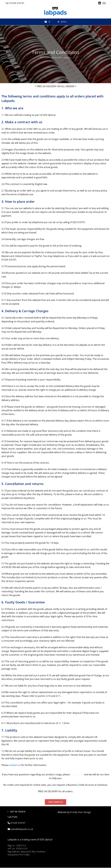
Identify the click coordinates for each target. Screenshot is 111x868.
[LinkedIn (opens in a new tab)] (100, 3)
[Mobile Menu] (62, 22)
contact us (15, 765)
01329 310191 (18, 823)
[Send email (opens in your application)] (104, 3)
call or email (77, 775)
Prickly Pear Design (81, 812)
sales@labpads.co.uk (22, 829)
